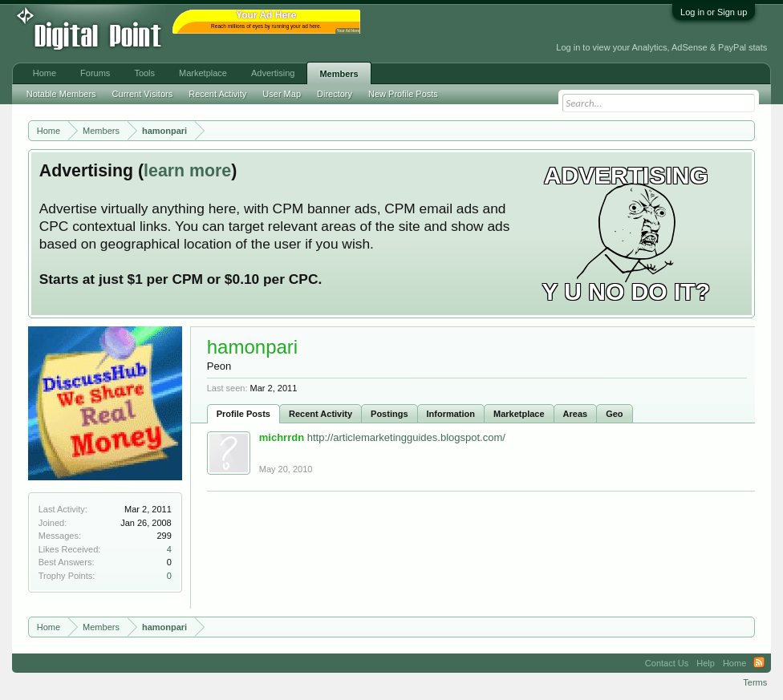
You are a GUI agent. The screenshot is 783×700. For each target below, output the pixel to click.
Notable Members (61, 94)
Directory (335, 94)
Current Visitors (143, 94)
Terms (755, 682)
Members (339, 74)
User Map (282, 94)
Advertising (273, 73)
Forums (95, 73)
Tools (144, 73)
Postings (389, 414)
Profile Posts (243, 414)
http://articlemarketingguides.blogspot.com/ (406, 437)
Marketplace (519, 414)
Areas (576, 414)
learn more (187, 171)
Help (706, 663)
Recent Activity (321, 414)
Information (451, 414)
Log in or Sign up (714, 12)
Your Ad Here (348, 31)
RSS (759, 663)
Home (45, 73)
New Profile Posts (403, 94)
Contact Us (667, 663)
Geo (614, 414)
